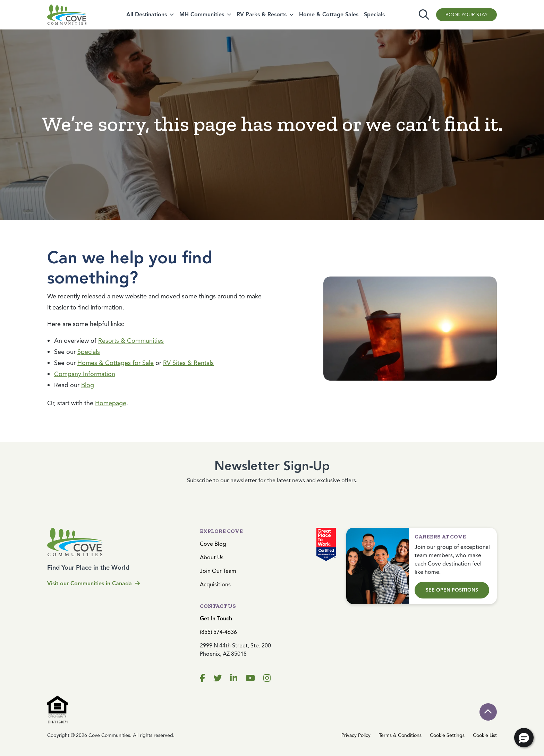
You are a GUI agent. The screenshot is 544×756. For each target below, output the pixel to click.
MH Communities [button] (202, 14)
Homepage (111, 403)
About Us (212, 557)
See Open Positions (452, 590)
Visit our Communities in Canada (93, 583)
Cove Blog (213, 544)
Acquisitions (215, 584)
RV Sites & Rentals (188, 363)
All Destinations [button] (147, 14)
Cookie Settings (447, 735)
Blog (88, 385)
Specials (374, 14)
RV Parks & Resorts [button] (262, 14)
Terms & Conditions (400, 735)
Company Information (85, 374)
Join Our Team (218, 571)
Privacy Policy (356, 735)
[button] (524, 738)
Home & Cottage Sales (329, 14)
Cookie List (485, 735)
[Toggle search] (424, 15)
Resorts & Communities (131, 341)
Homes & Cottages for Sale (116, 363)
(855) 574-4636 (218, 632)
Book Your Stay (466, 15)
